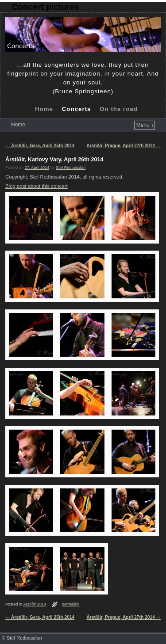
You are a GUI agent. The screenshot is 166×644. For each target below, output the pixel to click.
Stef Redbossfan (71, 168)
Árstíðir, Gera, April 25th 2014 (40, 146)
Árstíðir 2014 (35, 604)
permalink (71, 604)
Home (44, 109)
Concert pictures (45, 7)
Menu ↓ (145, 125)
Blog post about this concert (37, 186)
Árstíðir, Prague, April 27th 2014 (124, 146)
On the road (119, 109)
